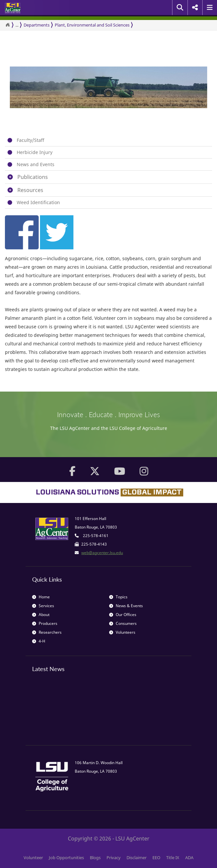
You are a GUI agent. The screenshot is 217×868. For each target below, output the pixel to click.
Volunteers (122, 632)
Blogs (95, 858)
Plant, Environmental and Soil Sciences (92, 25)
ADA (189, 858)
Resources (30, 190)
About (41, 615)
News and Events (36, 164)
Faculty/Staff (30, 140)
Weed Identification (38, 202)
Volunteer (33, 858)
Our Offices (123, 615)
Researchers (47, 632)
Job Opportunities (66, 858)
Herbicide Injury (35, 152)
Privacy (114, 858)
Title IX (173, 858)
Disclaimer (137, 858)
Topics (118, 597)
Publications (33, 177)
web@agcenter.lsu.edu (102, 553)
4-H (39, 641)
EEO (156, 858)
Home (41, 597)
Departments (37, 25)
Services (43, 606)
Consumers (123, 623)
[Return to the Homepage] (8, 25)
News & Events (126, 606)
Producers (45, 623)
